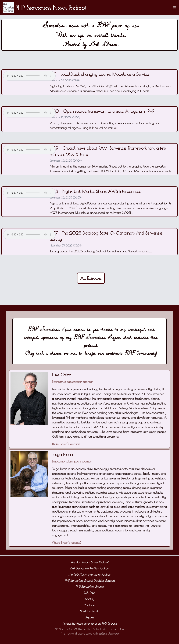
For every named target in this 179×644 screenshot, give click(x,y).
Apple (90, 617)
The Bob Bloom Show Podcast (89, 562)
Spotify (90, 599)
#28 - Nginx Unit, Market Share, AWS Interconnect (95, 191)
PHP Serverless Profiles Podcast (90, 568)
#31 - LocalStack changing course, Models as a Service (99, 74)
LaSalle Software (109, 633)
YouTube (89, 605)
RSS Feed (89, 593)
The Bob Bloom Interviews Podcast (89, 574)
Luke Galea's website (66, 444)
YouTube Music (90, 611)
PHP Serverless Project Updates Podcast (90, 581)
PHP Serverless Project (89, 587)
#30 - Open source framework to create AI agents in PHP (102, 111)
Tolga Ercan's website (67, 543)
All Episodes (91, 278)
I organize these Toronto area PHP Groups (90, 623)
